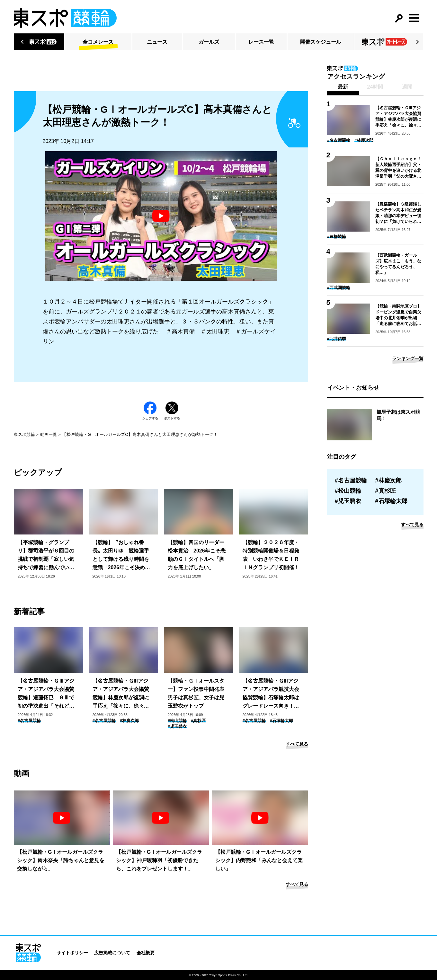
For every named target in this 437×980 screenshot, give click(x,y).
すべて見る (297, 744)
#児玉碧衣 (177, 726)
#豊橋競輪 (337, 237)
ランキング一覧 (408, 358)
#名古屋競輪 (29, 721)
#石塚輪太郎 (281, 721)
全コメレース (98, 42)
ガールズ (209, 42)
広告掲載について (112, 953)
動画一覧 (49, 434)
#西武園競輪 (339, 288)
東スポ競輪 (24, 434)
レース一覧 (261, 42)
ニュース (157, 42)
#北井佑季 (337, 339)
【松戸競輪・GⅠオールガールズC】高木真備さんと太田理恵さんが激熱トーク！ (140, 434)
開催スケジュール (321, 42)
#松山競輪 (177, 721)
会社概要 (146, 953)
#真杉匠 (198, 721)
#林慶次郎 (129, 721)
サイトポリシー (72, 953)
